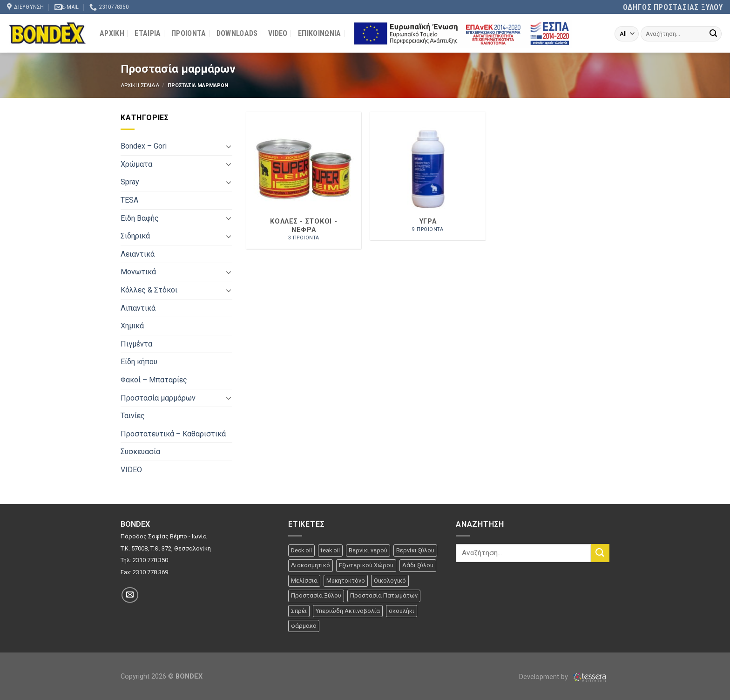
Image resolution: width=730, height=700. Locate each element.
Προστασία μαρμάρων (158, 398)
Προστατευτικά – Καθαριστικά (173, 434)
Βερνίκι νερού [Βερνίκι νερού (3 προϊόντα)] (368, 550)
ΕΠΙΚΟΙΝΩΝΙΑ (320, 33)
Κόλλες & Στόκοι (149, 290)
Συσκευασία (140, 452)
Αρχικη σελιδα (140, 85)
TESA (129, 200)
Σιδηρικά (135, 236)
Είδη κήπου (139, 362)
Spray (130, 182)
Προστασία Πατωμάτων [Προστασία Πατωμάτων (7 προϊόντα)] (384, 595)
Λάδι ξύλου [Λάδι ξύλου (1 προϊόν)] (418, 565)
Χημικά (132, 326)
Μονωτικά (138, 272)
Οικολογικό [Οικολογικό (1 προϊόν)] (390, 581)
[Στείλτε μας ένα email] (130, 595)
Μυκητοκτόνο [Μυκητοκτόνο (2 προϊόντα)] (346, 581)
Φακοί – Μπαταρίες (154, 380)
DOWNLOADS (237, 33)
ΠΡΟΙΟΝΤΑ (189, 33)
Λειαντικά (138, 254)
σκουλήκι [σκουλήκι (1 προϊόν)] (402, 611)
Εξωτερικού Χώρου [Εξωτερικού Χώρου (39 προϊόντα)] (366, 565)
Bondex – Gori (144, 146)
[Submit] (713, 34)
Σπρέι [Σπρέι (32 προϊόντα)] (299, 611)
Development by (564, 677)
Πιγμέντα (136, 344)
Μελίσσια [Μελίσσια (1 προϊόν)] (304, 581)
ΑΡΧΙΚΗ (112, 33)
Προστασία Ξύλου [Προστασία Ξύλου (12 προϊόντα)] (316, 595)
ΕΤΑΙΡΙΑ (148, 33)
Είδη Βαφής (140, 218)
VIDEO (278, 33)
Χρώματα (136, 164)
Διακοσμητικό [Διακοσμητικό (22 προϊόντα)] (311, 565)
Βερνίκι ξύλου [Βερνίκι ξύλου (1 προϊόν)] (415, 550)
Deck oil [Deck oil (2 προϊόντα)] (301, 550)
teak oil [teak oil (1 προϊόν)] (330, 550)
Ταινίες (133, 416)
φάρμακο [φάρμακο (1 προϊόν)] (304, 626)
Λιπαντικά (138, 308)
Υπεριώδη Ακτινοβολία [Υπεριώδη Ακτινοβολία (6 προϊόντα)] (348, 611)
